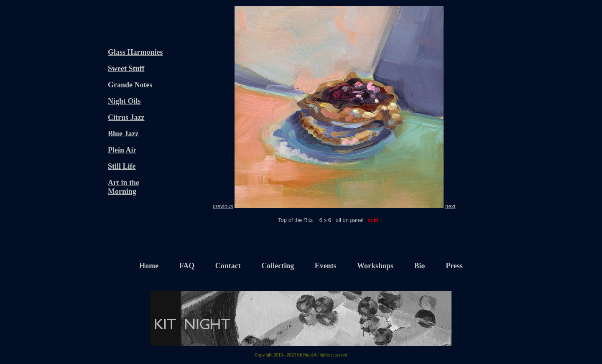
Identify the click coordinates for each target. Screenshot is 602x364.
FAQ (187, 266)
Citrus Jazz (126, 117)
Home (149, 266)
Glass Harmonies (135, 52)
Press (454, 266)
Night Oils (124, 101)
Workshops (375, 266)
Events (326, 266)
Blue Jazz (123, 134)
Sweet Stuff (126, 69)
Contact (228, 266)
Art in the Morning (124, 187)
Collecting (278, 266)
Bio (420, 266)
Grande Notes (130, 85)
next (450, 206)
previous (223, 206)
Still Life (122, 166)
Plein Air (122, 150)
